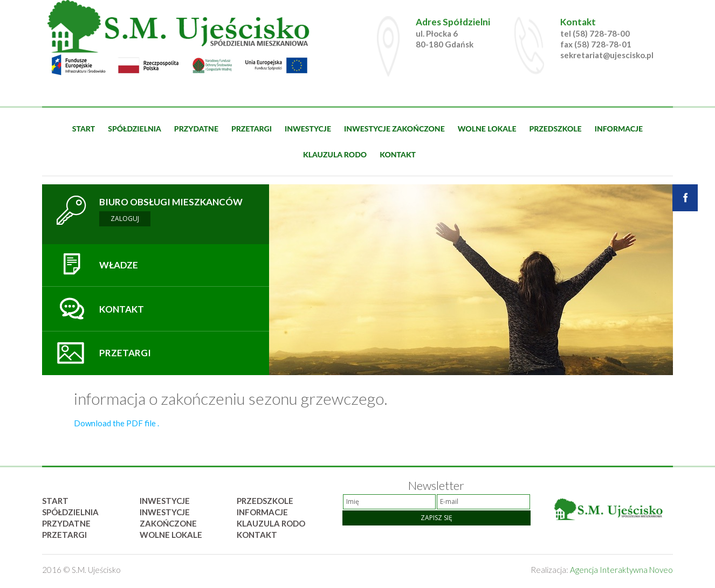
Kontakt (398, 154)
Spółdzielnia (135, 129)
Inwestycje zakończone (394, 129)
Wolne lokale (487, 129)
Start (84, 129)
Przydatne (196, 129)
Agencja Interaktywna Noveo (621, 570)
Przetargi (252, 129)
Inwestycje (308, 129)
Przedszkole (555, 129)
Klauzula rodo (335, 154)
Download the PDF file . (116, 423)
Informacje (619, 129)
